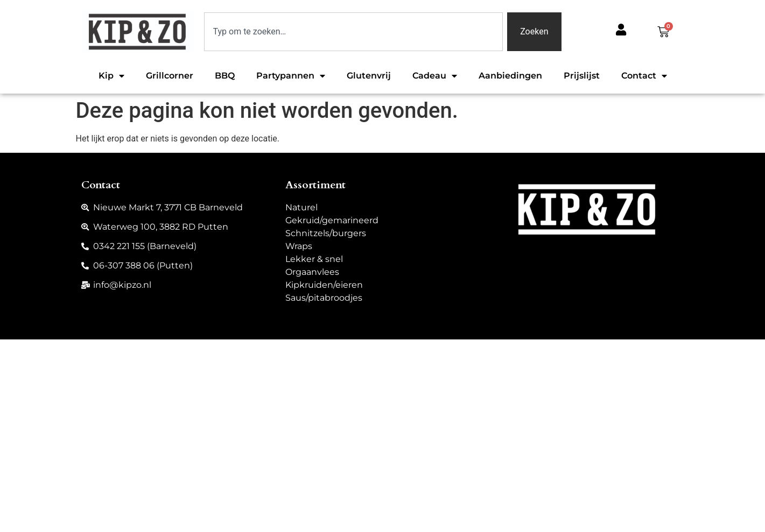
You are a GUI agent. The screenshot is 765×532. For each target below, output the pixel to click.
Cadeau (435, 76)
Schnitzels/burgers (326, 233)
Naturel (301, 207)
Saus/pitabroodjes (324, 298)
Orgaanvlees (312, 272)
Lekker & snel (314, 259)
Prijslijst (582, 76)
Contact (644, 76)
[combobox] (354, 32)
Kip (111, 76)
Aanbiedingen (510, 76)
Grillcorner (170, 76)
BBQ (225, 76)
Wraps (299, 246)
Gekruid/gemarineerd (332, 220)
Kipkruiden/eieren (324, 285)
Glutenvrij (369, 76)
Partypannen (291, 76)
